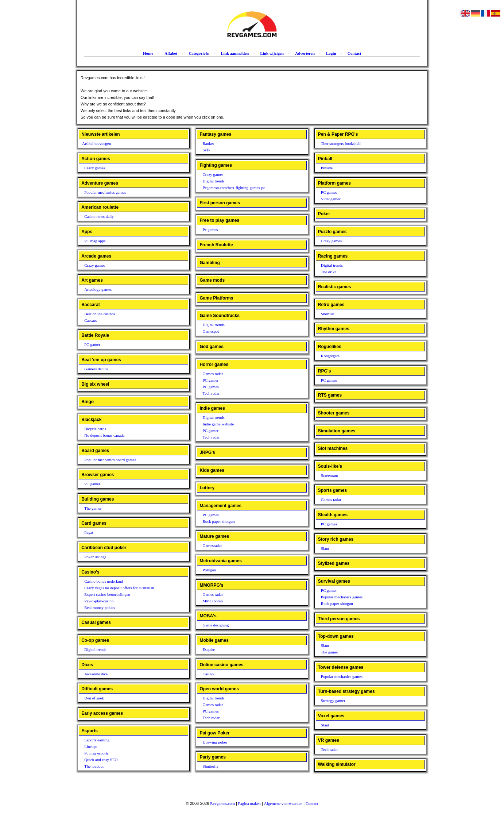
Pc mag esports (96, 753)
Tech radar (211, 393)
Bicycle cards (95, 429)
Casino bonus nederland (104, 581)
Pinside (327, 168)
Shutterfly (211, 766)
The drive (329, 272)
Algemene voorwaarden (283, 803)
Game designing (216, 625)
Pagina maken (249, 803)
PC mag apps (95, 241)
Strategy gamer (333, 701)
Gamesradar (212, 545)
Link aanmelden (235, 53)
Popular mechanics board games (110, 460)
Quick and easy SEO (101, 760)
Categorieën (199, 53)
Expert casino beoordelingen (107, 594)
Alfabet (171, 53)
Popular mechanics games (105, 192)
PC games (211, 387)
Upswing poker (215, 742)
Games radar (213, 374)
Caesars (90, 320)
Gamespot (211, 331)
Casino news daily (99, 216)
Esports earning (97, 740)
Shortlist (328, 314)
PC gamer (92, 344)
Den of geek (94, 698)
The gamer (93, 508)
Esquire (209, 649)
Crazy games (95, 168)
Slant (325, 548)
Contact (354, 53)
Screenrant (329, 475)
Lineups (91, 746)
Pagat (89, 532)
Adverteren (305, 53)
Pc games (210, 229)
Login (331, 53)
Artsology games (98, 289)
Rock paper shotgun (219, 521)
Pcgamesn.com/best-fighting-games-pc (234, 188)
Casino (208, 674)
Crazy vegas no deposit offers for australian (119, 588)
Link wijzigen (272, 53)
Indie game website (218, 424)
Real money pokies (100, 607)
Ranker (209, 143)
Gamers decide (96, 369)
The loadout (94, 766)
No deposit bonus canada (104, 435)
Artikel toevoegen (96, 143)
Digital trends (95, 649)
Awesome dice (96, 674)
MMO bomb (213, 601)
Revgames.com (222, 803)
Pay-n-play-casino (99, 601)
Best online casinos (100, 314)
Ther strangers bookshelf (341, 143)
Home (148, 53)
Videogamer (331, 199)
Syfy (207, 150)
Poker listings (95, 557)
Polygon (210, 570)
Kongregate (330, 356)
